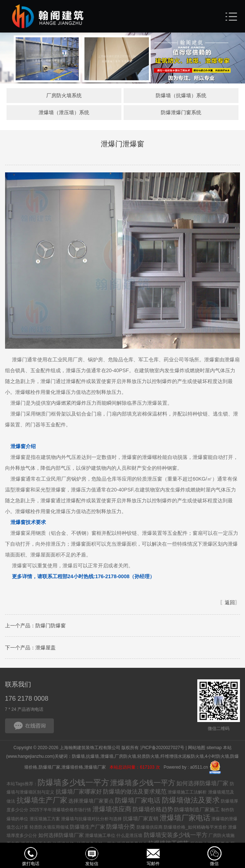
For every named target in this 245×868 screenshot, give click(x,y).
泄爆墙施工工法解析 (187, 793)
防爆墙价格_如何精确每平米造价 (195, 828)
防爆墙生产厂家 (87, 828)
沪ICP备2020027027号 (162, 749)
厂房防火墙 (125, 757)
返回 (230, 603)
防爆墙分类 (121, 828)
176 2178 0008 (27, 700)
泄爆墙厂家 (96, 768)
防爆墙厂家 (50, 768)
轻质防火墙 (148, 757)
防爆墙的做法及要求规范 (135, 793)
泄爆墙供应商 (112, 810)
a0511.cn (199, 768)
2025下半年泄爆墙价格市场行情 (61, 811)
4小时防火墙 (217, 757)
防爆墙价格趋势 (153, 810)
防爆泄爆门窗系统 (181, 113)
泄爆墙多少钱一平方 (143, 784)
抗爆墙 (93, 757)
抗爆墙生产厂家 (42, 801)
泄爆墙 (107, 757)
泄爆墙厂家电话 (185, 819)
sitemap (214, 749)
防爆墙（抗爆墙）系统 (181, 96)
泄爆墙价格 (72, 768)
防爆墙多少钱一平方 (73, 784)
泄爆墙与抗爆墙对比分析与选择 (91, 820)
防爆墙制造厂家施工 (197, 811)
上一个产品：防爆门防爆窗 (35, 627)
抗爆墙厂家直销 (141, 820)
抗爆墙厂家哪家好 (79, 793)
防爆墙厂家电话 (138, 802)
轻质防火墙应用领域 (49, 828)
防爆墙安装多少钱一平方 (176, 836)
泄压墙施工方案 (45, 820)
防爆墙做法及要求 (191, 801)
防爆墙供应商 (150, 828)
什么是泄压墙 (129, 837)
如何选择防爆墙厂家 (202, 784)
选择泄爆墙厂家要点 (91, 802)
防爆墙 (78, 757)
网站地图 (197, 749)
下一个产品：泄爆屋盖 (30, 649)
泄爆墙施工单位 (100, 837)
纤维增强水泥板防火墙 (182, 757)
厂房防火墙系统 (64, 96)
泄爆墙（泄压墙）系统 (64, 113)
